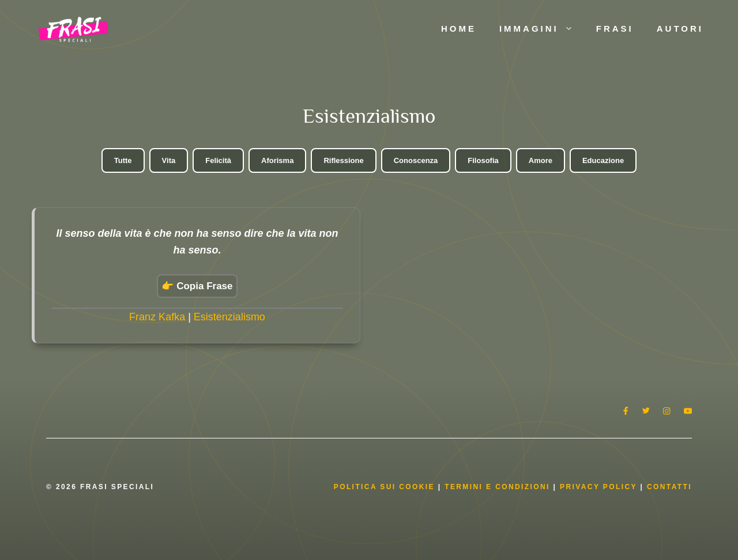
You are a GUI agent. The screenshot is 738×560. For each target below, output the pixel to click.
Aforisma (277, 160)
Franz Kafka (157, 317)
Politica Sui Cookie (384, 487)
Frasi (615, 29)
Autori (680, 29)
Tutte (123, 160)
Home (459, 29)
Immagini (542, 29)
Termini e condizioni (497, 487)
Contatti (669, 487)
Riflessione (343, 160)
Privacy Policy (600, 487)
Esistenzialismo (229, 317)
